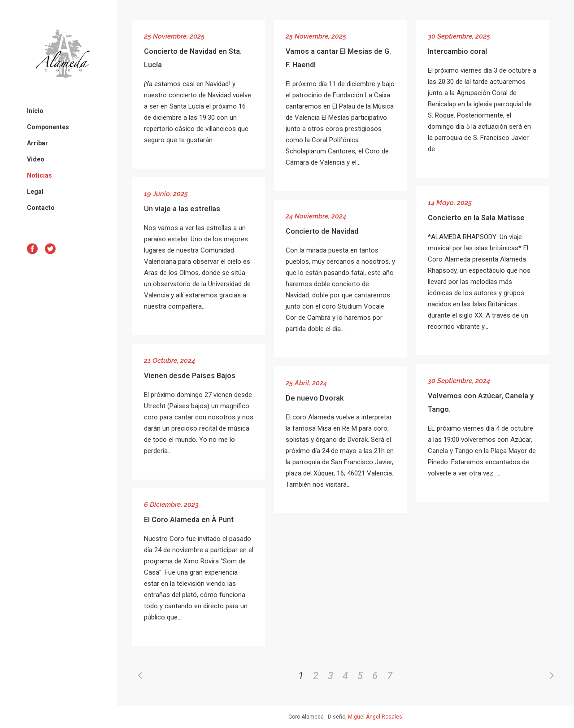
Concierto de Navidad (322, 231)
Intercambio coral (457, 51)
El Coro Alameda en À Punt (189, 520)
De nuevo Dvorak (315, 398)
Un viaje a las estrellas (182, 209)
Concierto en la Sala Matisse (476, 218)
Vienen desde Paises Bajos (190, 376)
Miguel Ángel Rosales (375, 717)
